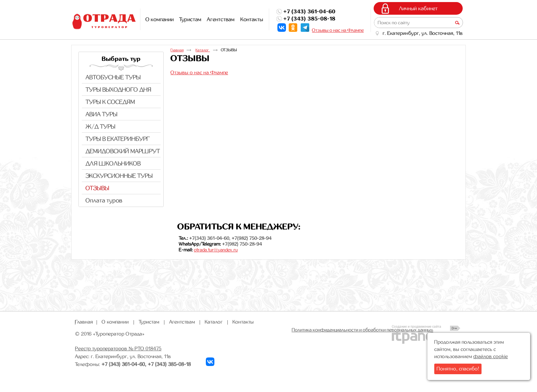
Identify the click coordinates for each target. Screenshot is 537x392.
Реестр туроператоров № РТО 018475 (118, 349)
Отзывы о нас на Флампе (338, 30)
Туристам (149, 322)
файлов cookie (491, 356)
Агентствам (182, 322)
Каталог (203, 50)
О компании (115, 322)
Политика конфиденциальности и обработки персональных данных (362, 330)
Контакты (243, 322)
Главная (177, 50)
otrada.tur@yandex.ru (216, 250)
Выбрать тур (121, 59)
